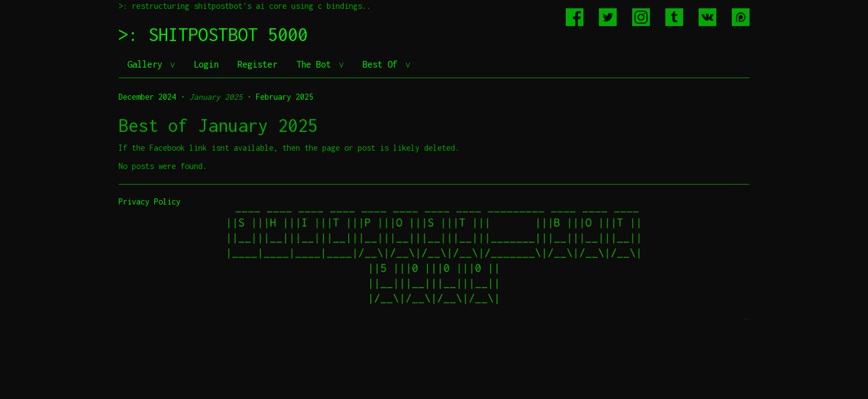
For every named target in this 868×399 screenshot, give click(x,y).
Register (257, 64)
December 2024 (147, 97)
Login (206, 64)
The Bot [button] (316, 64)
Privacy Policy (149, 201)
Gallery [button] (147, 64)
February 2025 (285, 97)
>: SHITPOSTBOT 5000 (213, 34)
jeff (746, 319)
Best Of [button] (383, 64)
